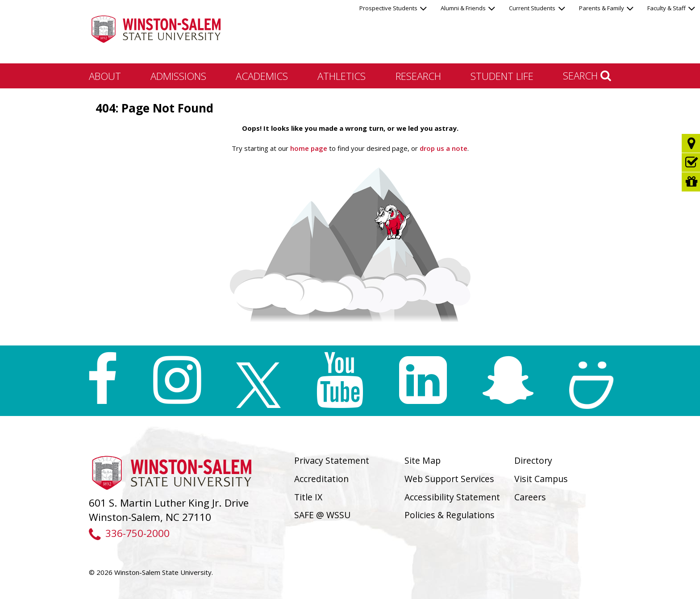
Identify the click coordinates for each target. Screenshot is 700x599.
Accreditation (321, 479)
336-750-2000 (129, 533)
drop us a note (443, 148)
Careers (530, 497)
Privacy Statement (332, 460)
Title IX (308, 497)
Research (418, 76)
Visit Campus (541, 479)
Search (587, 75)
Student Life (502, 76)
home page (309, 148)
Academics (262, 76)
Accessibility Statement (452, 497)
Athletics (342, 76)
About (105, 76)
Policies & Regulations (450, 515)
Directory (533, 460)
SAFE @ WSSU (322, 515)
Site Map (423, 460)
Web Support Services (449, 479)
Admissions (178, 76)
